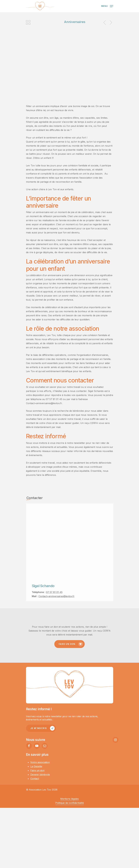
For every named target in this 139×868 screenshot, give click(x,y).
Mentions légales (69, 799)
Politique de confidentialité (70, 803)
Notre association (40, 762)
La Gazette (36, 766)
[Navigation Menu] (107, 6)
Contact (35, 779)
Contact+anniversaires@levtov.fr (57, 596)
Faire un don (37, 770)
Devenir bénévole (40, 774)
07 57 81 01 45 (54, 592)
